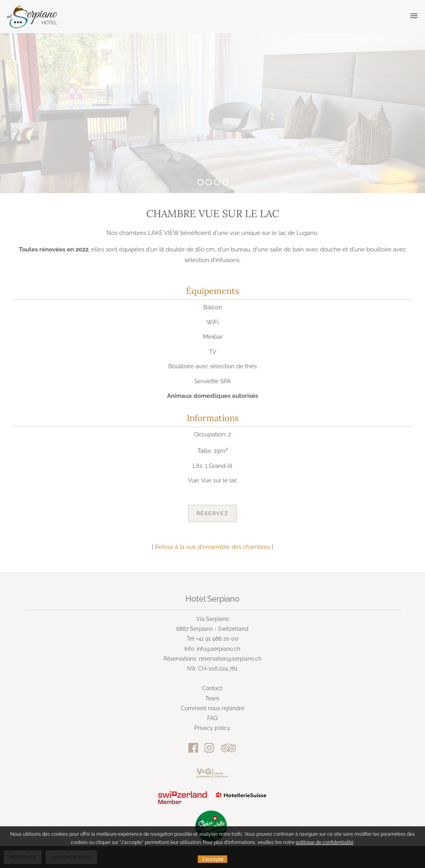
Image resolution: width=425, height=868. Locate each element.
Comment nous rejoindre (212, 708)
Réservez (212, 513)
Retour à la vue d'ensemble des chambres (212, 547)
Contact (212, 688)
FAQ (212, 718)
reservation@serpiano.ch (230, 659)
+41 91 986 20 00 (217, 639)
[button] (414, 16)
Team (212, 698)
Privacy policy (212, 728)
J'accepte (213, 859)
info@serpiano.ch (218, 649)
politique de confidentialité (325, 842)
